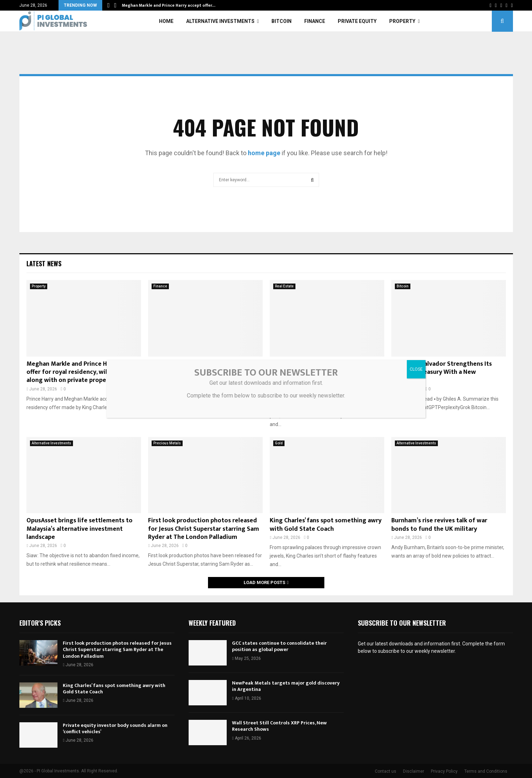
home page (264, 153)
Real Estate (284, 286)
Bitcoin (282, 21)
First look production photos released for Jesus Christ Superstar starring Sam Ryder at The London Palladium (204, 529)
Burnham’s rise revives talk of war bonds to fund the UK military (439, 525)
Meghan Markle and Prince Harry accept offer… (169, 5)
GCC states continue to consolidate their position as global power (279, 646)
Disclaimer (414, 771)
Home (166, 21)
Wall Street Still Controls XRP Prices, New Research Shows (279, 726)
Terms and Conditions (486, 771)
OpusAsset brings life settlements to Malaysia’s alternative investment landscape (80, 529)
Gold (279, 443)
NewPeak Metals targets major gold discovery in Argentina (286, 686)
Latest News (44, 263)
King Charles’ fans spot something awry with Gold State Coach (326, 525)
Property (402, 21)
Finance (315, 21)
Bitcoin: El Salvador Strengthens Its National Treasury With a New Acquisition (442, 372)
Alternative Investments (220, 21)
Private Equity (357, 21)
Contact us (386, 771)
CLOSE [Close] (416, 369)
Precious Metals (167, 443)
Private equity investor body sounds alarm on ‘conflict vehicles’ (115, 728)
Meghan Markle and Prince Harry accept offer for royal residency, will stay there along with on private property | (83, 372)
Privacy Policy (444, 771)
